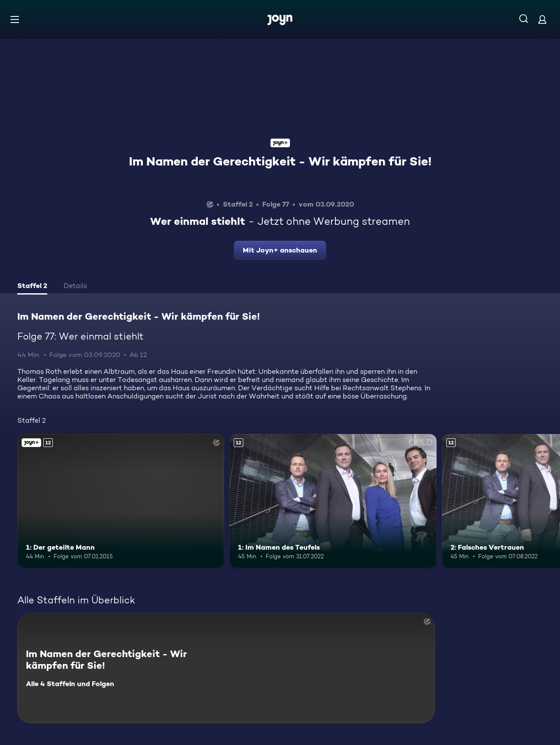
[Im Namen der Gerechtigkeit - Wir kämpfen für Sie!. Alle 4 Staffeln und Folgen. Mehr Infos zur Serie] (226, 668)
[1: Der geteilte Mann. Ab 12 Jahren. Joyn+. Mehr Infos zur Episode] (121, 501)
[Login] (542, 19)
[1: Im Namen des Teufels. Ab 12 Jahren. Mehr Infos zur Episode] (333, 501)
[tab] (32, 287)
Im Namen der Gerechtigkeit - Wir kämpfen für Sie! (280, 161)
